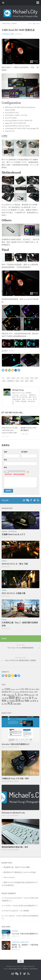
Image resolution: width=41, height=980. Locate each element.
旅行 (18, 698)
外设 (26, 695)
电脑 (31, 381)
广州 (36, 695)
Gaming (14, 24)
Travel (4, 561)
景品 (36, 698)
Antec (13, 378)
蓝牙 (34, 701)
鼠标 (19, 704)
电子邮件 (25, 452)
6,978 (36, 24)
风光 (10, 703)
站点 (5, 460)
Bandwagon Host (15, 969)
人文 (17, 694)
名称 (6, 452)
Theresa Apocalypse (10, 898)
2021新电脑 (24, 911)
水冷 (22, 381)
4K (3, 689)
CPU (18, 378)
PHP (14, 692)
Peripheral (13, 532)
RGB (32, 378)
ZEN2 (4, 381)
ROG (27, 692)
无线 (23, 698)
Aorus (13, 689)
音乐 (5, 704)
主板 (4, 695)
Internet (15, 931)
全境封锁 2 (11, 381)
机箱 (17, 381)
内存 (22, 695)
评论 (5, 468)
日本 (26, 698)
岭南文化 (31, 695)
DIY (22, 378)
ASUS (18, 689)
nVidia (27, 378)
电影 (22, 701)
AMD (8, 378)
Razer (17, 692)
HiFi (37, 689)
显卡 (31, 698)
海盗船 (12, 701)
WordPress (34, 969)
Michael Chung (9, 34)
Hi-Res (32, 689)
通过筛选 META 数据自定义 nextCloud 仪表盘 (20, 872)
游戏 (27, 381)
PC (10, 692)
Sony (31, 692)
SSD (36, 378)
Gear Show (25, 942)
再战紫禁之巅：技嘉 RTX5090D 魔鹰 (17, 867)
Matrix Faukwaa (9, 877)
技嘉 (7, 698)
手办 (3, 698)
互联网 (8, 695)
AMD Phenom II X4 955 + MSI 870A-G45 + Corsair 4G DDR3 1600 (10, 430)
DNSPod (25, 969)
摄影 (12, 697)
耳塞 (31, 701)
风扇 (15, 704)
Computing (6, 24)
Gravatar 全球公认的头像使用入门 (25, 906)
